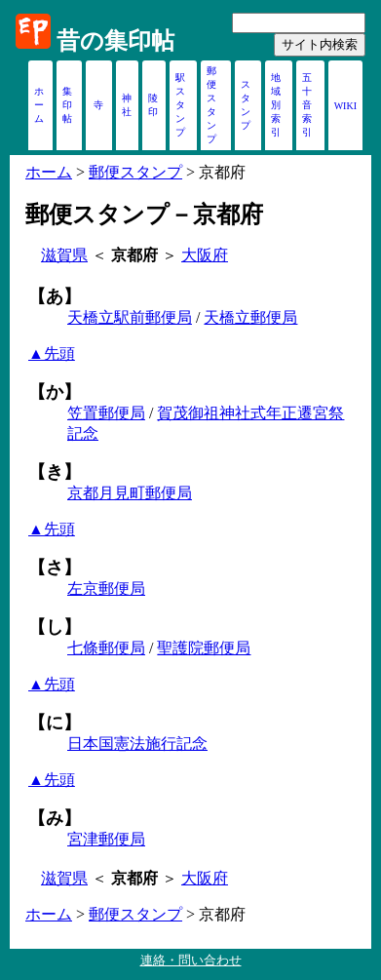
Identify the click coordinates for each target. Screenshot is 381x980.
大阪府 (205, 255)
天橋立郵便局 (250, 317)
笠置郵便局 (106, 413)
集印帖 (67, 105)
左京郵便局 (106, 588)
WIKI (345, 106)
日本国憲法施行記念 (137, 744)
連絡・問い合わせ (191, 960)
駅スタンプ (180, 105)
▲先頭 (52, 353)
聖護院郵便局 (204, 648)
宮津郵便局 (106, 839)
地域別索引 (276, 105)
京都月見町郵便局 (130, 493)
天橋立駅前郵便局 (130, 317)
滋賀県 (64, 255)
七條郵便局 (106, 648)
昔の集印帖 (115, 41)
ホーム (39, 105)
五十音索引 (307, 105)
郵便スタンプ (135, 172)
